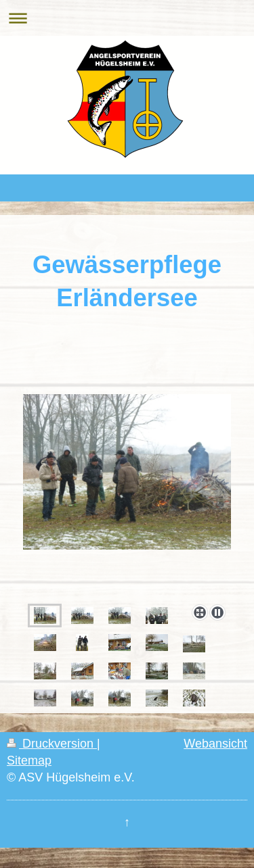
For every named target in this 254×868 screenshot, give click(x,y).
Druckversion (52, 744)
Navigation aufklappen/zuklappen (127, 18)
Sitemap (29, 761)
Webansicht (215, 744)
